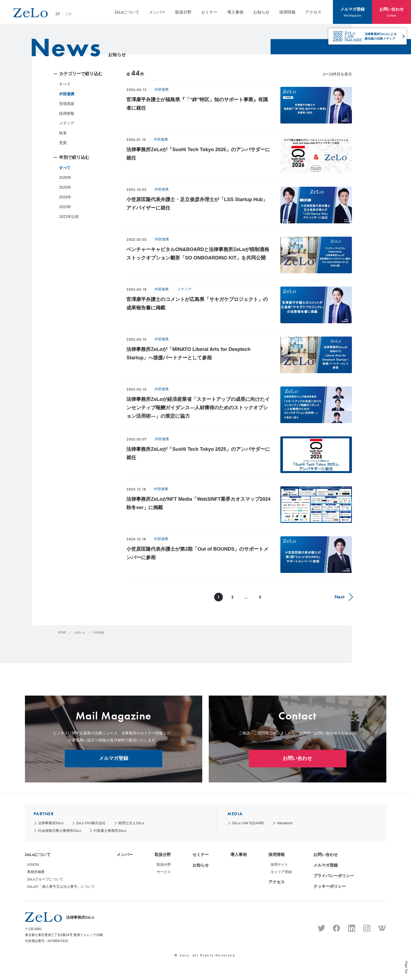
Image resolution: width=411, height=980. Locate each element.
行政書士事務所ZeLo (110, 831)
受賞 (63, 143)
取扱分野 (183, 12)
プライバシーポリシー (334, 876)
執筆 (63, 133)
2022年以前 (69, 217)
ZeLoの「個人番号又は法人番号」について (61, 887)
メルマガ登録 (352, 12)
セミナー (209, 12)
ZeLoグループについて (45, 879)
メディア (67, 123)
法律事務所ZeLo (51, 823)
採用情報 (287, 12)
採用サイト (279, 865)
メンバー (157, 12)
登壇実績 (67, 104)
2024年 (65, 197)
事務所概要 (36, 872)
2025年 (65, 187)
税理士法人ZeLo (131, 823)
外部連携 (67, 94)
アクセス (313, 12)
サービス (164, 872)
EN (73, 15)
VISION (33, 865)
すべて (65, 84)
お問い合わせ (391, 12)
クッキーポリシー (330, 886)
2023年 (65, 207)
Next (339, 597)
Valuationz (285, 823)
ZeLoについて (127, 12)
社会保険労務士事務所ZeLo (60, 831)
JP (62, 15)
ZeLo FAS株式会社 (91, 823)
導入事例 (235, 12)
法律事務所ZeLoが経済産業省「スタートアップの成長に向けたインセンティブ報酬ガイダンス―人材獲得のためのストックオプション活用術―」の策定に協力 (198, 408)
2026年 (65, 177)
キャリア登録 (281, 872)
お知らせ (261, 12)
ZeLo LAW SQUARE (248, 823)
